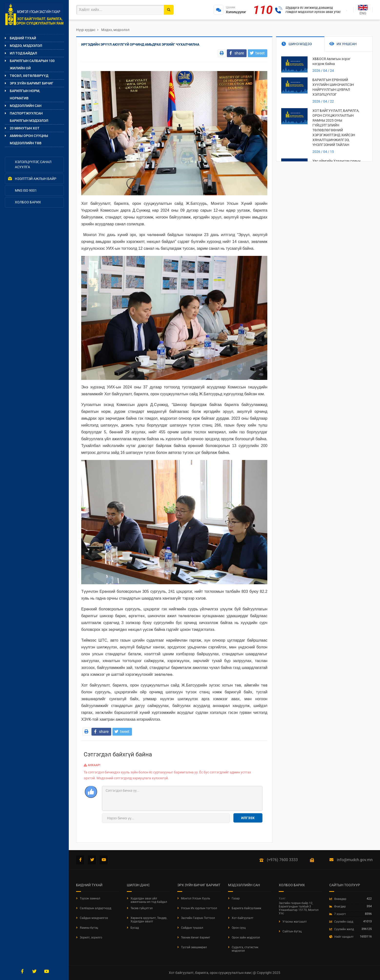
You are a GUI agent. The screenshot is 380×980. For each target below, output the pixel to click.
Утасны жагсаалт (295, 922)
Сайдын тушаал (192, 928)
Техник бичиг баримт (196, 938)
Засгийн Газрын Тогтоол (198, 918)
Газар (236, 898)
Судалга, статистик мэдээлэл (245, 949)
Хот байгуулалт (243, 918)
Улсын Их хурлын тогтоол (199, 908)
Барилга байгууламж (246, 908)
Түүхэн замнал (90, 898)
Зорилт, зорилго (91, 938)
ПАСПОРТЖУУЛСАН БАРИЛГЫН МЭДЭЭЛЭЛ (29, 117)
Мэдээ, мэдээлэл (26, 46)
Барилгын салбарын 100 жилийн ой (32, 64)
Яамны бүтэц (89, 928)
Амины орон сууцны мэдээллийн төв (29, 139)
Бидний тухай (23, 38)
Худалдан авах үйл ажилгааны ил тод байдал (149, 900)
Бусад (135, 928)
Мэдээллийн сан (26, 106)
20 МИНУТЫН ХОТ (25, 128)
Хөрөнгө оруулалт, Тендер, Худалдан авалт (149, 920)
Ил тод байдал (23, 53)
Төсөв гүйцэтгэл (142, 908)
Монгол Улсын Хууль (196, 898)
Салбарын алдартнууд (95, 908)
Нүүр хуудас (86, 30)
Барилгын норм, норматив (25, 94)
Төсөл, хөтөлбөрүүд (29, 76)
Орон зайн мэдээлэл (246, 938)
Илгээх (248, 818)
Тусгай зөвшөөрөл (194, 947)
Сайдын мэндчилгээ (94, 918)
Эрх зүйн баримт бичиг (32, 83)
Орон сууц (239, 928)
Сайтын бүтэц (292, 931)
